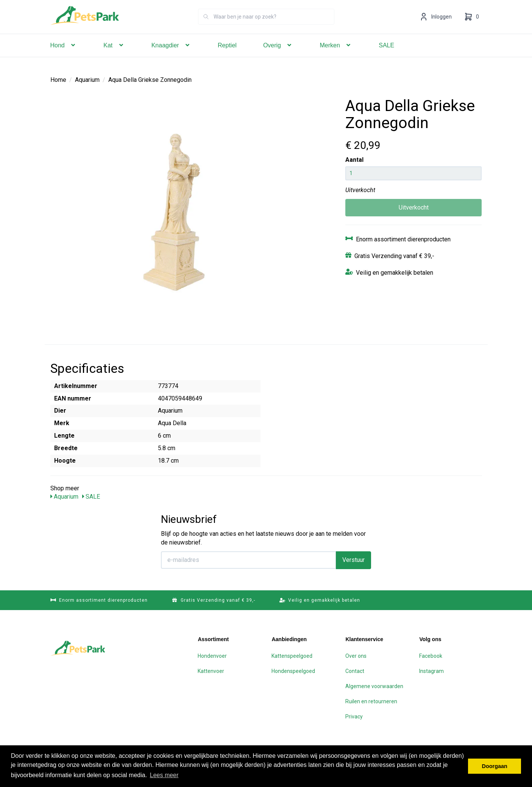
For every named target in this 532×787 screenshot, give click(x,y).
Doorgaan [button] (495, 766)
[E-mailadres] (249, 560)
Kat (114, 56)
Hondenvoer (212, 656)
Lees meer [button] (164, 775)
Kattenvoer (211, 671)
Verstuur (353, 559)
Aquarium (87, 79)
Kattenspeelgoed (292, 656)
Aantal (354, 159)
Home (58, 79)
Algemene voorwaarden (374, 686)
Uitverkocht (414, 207)
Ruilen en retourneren (371, 701)
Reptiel (227, 56)
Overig (278, 56)
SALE (386, 56)
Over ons (356, 656)
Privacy (354, 716)
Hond (64, 56)
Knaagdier (171, 56)
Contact (355, 671)
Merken (336, 56)
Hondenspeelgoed (293, 671)
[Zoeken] (206, 27)
